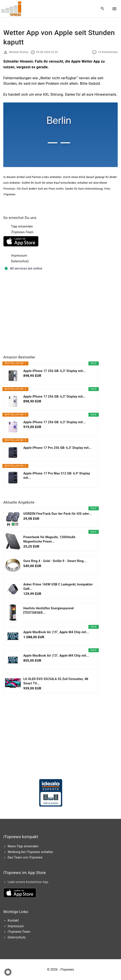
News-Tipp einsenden (23, 846)
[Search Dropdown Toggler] (103, 9)
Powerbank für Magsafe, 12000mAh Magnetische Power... (49, 539)
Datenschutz (20, 261)
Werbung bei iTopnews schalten (30, 852)
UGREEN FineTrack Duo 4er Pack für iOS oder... (58, 514)
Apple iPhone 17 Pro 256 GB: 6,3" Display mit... (57, 448)
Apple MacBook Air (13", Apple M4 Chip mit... (56, 656)
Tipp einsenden (22, 226)
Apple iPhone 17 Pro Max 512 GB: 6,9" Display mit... (57, 476)
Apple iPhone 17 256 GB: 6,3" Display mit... (55, 371)
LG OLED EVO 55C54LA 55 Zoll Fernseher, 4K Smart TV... (56, 681)
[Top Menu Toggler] (114, 9)
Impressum (19, 256)
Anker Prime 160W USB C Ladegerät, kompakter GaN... (58, 587)
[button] (8, 972)
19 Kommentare (108, 52)
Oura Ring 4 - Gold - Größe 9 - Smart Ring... (55, 561)
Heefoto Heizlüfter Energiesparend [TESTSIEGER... (49, 610)
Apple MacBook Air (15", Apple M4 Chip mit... (56, 632)
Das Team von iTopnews (25, 857)
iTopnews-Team (22, 232)
